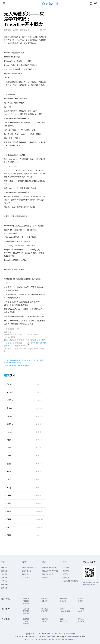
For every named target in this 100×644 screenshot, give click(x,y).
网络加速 (26, 601)
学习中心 (4, 581)
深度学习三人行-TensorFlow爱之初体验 (10, 519)
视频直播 (26, 603)
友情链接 (66, 578)
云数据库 (45, 601)
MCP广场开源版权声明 (71, 581)
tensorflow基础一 (10, 392)
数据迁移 (26, 624)
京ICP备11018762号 (68, 639)
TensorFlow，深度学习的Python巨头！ (10, 448)
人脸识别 (26, 609)
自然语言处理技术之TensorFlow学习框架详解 (10, 400)
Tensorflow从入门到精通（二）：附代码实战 (10, 384)
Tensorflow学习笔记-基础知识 (10, 480)
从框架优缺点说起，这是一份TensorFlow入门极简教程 (10, 496)
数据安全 (26, 619)
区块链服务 (64, 599)
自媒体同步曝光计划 (29, 568)
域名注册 (26, 599)
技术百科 (4, 584)
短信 (61, 619)
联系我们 (66, 574)
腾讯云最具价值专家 (49, 568)
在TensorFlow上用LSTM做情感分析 (10, 511)
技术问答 (4, 571)
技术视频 (4, 578)
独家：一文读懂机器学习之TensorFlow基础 (10, 440)
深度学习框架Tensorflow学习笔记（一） (10, 464)
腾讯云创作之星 (48, 574)
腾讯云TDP (46, 578)
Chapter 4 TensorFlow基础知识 (10, 488)
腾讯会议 (45, 609)
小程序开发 (64, 621)
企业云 (62, 609)
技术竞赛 (25, 578)
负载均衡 (45, 619)
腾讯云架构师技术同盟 (50, 571)
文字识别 (81, 619)
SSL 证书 (81, 611)
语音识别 (26, 614)
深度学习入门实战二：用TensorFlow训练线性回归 (10, 535)
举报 (43, 30)
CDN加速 (81, 609)
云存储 (80, 601)
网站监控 (81, 621)
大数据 (44, 621)
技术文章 (4, 568)
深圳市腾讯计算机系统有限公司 (26, 637)
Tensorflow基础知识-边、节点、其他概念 (10, 416)
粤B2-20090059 (57, 637)
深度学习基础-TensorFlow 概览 (10, 424)
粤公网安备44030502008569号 (75, 637)
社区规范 (66, 568)
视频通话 (26, 611)
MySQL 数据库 (65, 611)
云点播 (26, 621)
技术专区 (4, 588)
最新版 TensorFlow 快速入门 (10, 503)
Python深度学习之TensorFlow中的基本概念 (10, 408)
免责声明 (66, 571)
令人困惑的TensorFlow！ (10, 527)
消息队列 (81, 599)
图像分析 (45, 611)
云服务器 (45, 599)
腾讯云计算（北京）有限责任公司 (37, 639)
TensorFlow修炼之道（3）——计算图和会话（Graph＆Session (10, 432)
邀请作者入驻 (26, 571)
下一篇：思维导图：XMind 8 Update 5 (17, 366)
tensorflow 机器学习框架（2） (10, 472)
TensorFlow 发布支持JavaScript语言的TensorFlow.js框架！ (10, 456)
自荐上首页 (26, 574)
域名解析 (63, 601)
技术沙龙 (4, 574)
